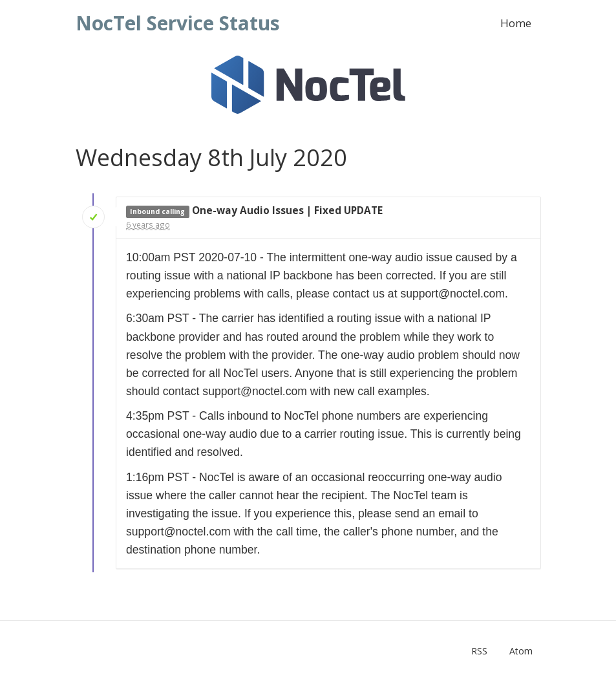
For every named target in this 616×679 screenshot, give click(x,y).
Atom (521, 651)
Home (516, 23)
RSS (479, 651)
